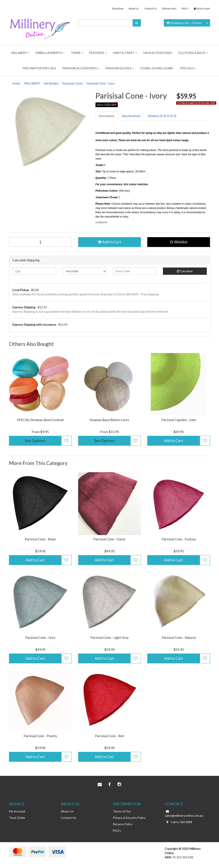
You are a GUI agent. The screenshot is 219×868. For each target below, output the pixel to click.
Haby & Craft (125, 53)
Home (16, 83)
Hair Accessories (158, 53)
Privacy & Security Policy (129, 818)
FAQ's (185, 8)
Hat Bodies (51, 83)
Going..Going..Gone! (157, 68)
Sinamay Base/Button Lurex (109, 420)
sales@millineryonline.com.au (184, 813)
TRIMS (77, 53)
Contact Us (150, 8)
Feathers (98, 53)
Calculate (185, 271)
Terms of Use (122, 811)
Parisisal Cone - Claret (109, 539)
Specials (188, 68)
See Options (35, 441)
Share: (107, 105)
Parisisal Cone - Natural (179, 637)
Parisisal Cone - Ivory (101, 83)
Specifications (131, 116)
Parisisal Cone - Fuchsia (179, 539)
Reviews (162, 116)
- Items (184, 23)
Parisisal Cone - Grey (40, 637)
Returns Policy (123, 824)
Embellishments (50, 53)
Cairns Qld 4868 (178, 822)
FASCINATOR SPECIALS (39, 68)
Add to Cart (109, 242)
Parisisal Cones (73, 83)
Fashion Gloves (120, 68)
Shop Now (118, 8)
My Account (17, 811)
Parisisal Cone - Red (109, 736)
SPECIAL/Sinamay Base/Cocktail (40, 420)
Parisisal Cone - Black (40, 539)
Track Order (17, 818)
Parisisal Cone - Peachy (40, 736)
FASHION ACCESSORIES (81, 68)
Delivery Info (169, 8)
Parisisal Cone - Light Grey (109, 637)
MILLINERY (20, 53)
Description (107, 116)
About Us (134, 8)
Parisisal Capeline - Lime (179, 420)
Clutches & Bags (193, 53)
